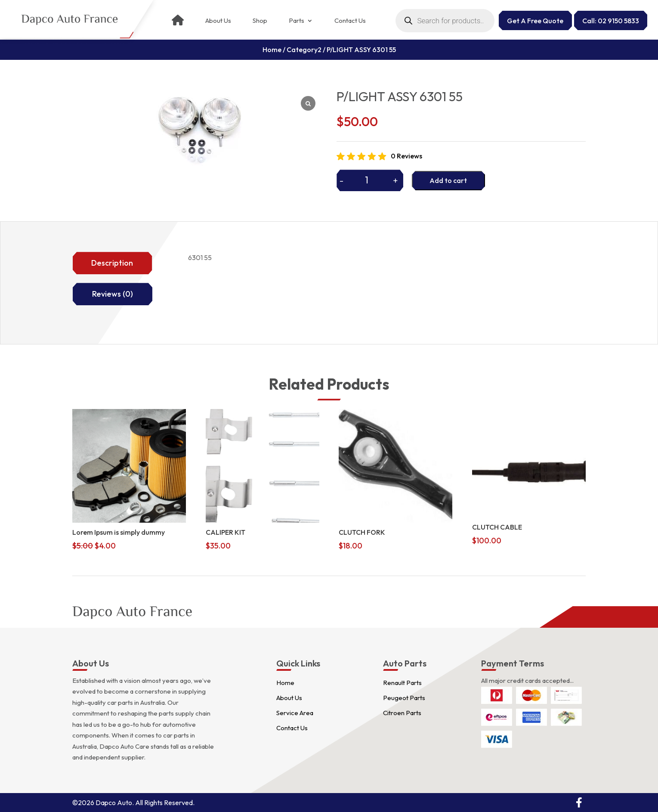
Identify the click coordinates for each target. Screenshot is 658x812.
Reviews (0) (113, 294)
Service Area (295, 713)
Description (112, 263)
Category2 (304, 50)
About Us (218, 21)
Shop (260, 21)
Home (272, 50)
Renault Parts (402, 683)
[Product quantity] (370, 180)
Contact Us (350, 21)
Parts (297, 21)
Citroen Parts (402, 713)
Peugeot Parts (404, 698)
